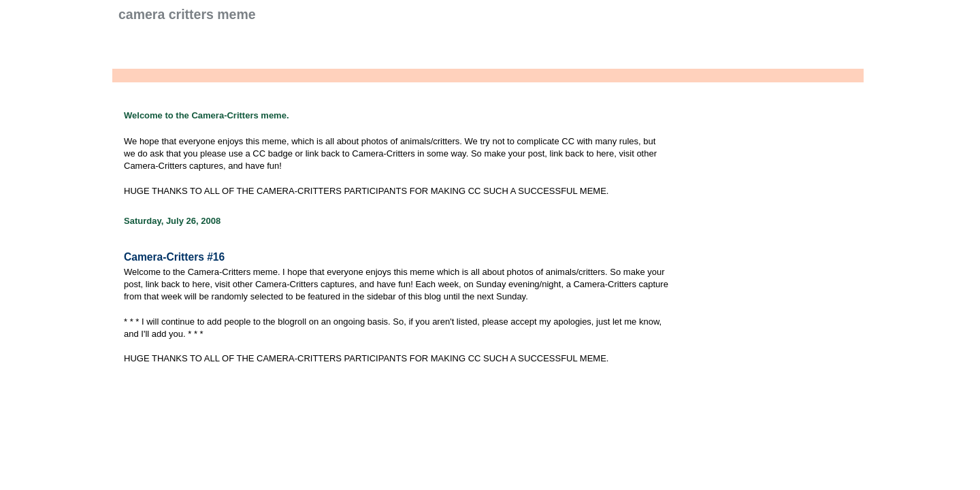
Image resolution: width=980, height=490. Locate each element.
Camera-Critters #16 (174, 257)
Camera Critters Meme (187, 14)
